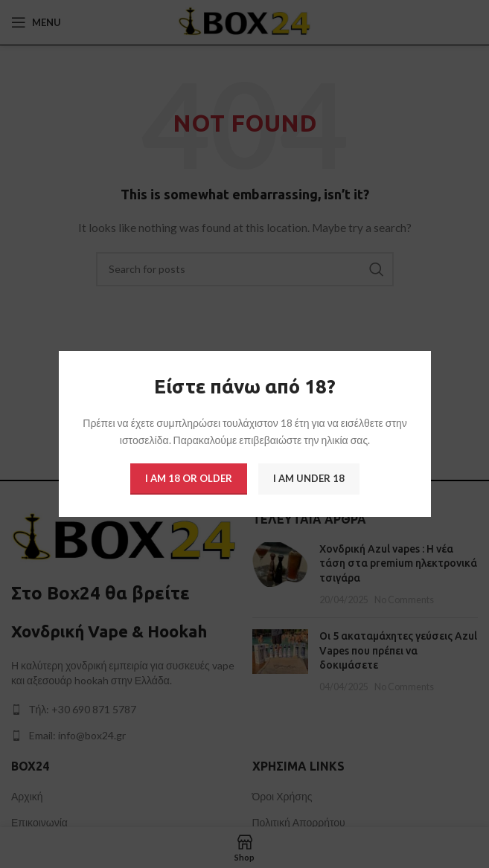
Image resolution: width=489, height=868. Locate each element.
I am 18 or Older (189, 478)
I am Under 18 (309, 478)
